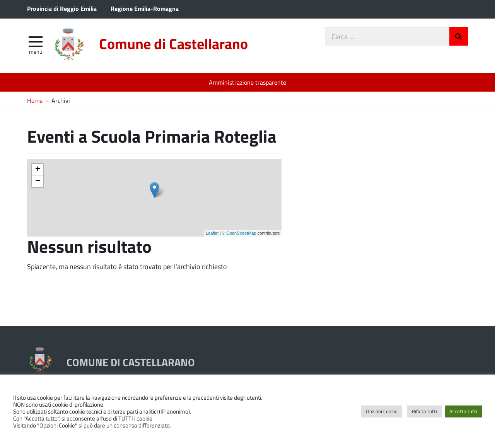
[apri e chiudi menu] (36, 41)
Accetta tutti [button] (463, 411)
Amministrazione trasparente (247, 82)
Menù (36, 51)
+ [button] (38, 170)
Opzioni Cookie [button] (382, 411)
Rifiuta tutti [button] (424, 411)
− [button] (38, 181)
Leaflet (212, 233)
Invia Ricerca (459, 36)
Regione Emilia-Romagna (145, 8)
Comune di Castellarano (173, 43)
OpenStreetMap (241, 233)
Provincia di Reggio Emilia (62, 8)
